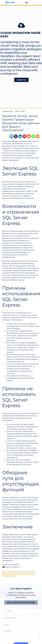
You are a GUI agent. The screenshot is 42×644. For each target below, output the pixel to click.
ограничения (29, 573)
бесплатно (30, 571)
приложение (16, 574)
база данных (21, 571)
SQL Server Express (9, 571)
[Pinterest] (24, 136)
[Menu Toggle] (27, 3)
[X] (16, 136)
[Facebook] (11, 136)
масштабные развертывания (13, 573)
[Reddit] (29, 136)
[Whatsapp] (33, 136)
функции (13, 576)
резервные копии (28, 574)
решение (5, 576)
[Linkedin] (20, 136)
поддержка (6, 574)
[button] (1, 55)
